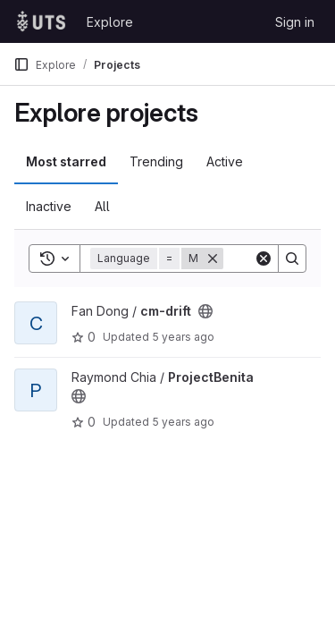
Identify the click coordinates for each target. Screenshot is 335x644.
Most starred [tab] (66, 161)
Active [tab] (225, 161)
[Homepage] (41, 21)
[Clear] (264, 258)
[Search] (292, 258)
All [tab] (102, 206)
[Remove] (213, 258)
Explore (110, 22)
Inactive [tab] (49, 206)
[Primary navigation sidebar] (21, 64)
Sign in (295, 22)
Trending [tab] (156, 161)
